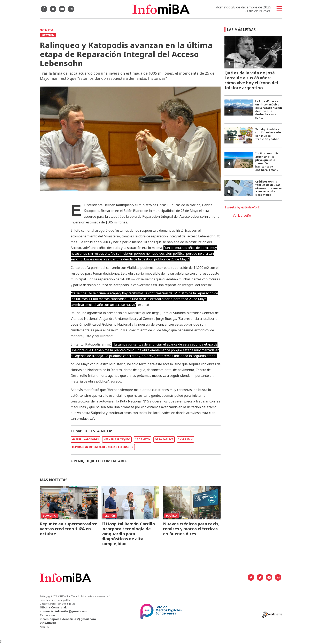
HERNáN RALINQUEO (117, 439)
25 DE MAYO (143, 439)
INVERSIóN (185, 439)
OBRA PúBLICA (164, 439)
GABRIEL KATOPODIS (85, 439)
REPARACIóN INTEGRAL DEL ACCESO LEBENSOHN (103, 447)
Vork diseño (242, 215)
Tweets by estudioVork (242, 207)
